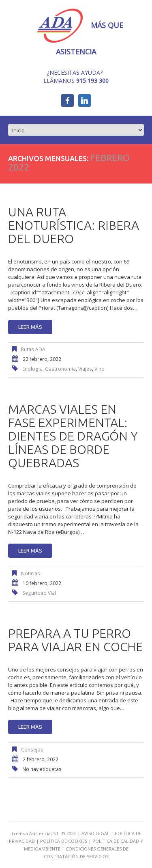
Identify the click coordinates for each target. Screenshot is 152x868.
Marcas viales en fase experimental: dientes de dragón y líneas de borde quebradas (73, 436)
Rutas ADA (33, 349)
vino (100, 369)
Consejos (32, 750)
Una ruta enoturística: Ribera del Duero (74, 225)
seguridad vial (39, 593)
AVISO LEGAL (95, 833)
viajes (85, 369)
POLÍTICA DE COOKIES (64, 841)
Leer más (30, 327)
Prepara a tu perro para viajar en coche (75, 640)
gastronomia (60, 369)
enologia (32, 369)
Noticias (31, 573)
